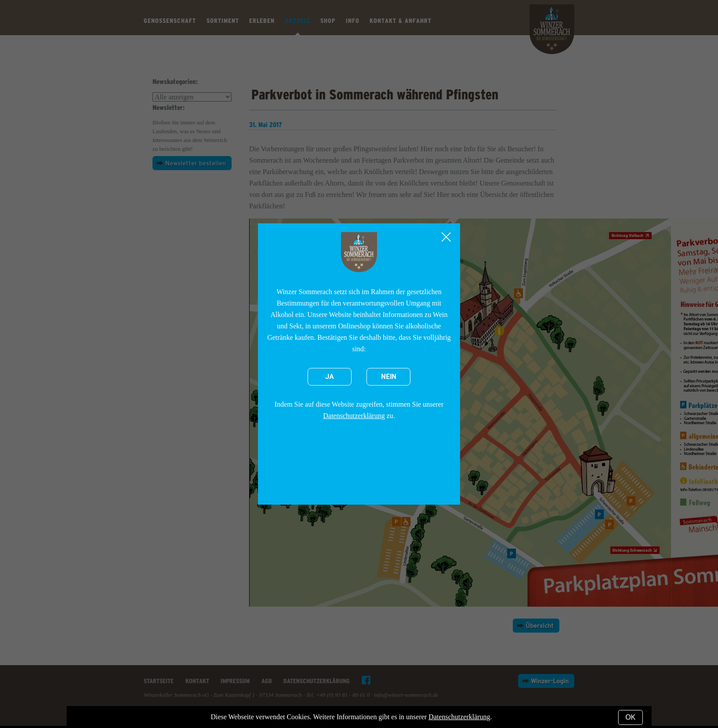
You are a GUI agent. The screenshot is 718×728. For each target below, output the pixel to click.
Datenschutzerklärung (354, 416)
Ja (330, 377)
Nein (389, 377)
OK (630, 717)
